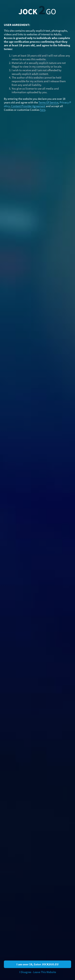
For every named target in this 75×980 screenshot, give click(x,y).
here (43, 110)
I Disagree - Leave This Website (38, 972)
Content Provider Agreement (28, 106)
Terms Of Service (48, 102)
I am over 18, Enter (37, 964)
